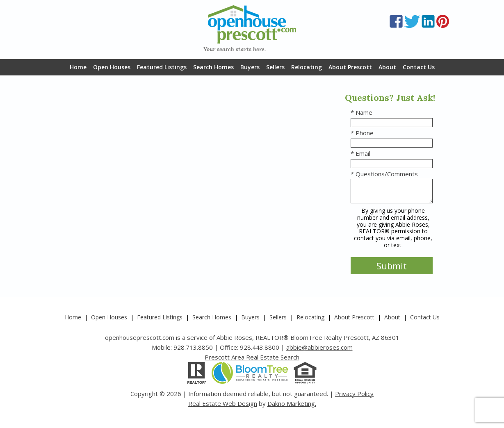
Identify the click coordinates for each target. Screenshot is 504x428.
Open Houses (112, 67)
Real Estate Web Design (223, 403)
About (387, 67)
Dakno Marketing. (292, 403)
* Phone (362, 133)
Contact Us (419, 67)
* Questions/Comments (384, 174)
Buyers (250, 67)
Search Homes (213, 67)
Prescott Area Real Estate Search (252, 357)
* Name (361, 112)
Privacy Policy (354, 394)
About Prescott (350, 67)
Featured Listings (162, 67)
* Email (360, 153)
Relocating (307, 67)
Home (78, 67)
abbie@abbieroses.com (319, 347)
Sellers (275, 67)
